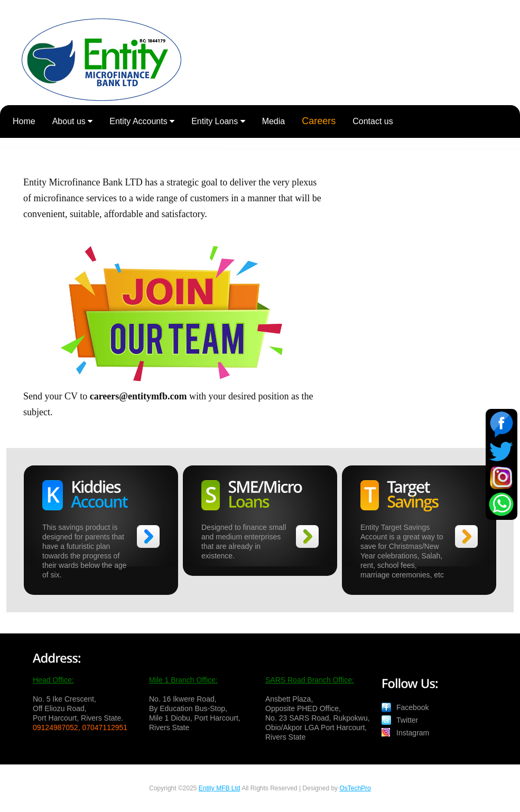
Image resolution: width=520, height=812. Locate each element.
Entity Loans (218, 121)
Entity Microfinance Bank (102, 60)
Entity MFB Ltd (220, 788)
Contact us (373, 121)
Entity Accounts (142, 121)
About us (73, 121)
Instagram (413, 733)
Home (24, 121)
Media (274, 121)
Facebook (412, 707)
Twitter (407, 720)
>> (148, 536)
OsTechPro (355, 788)
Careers (319, 121)
